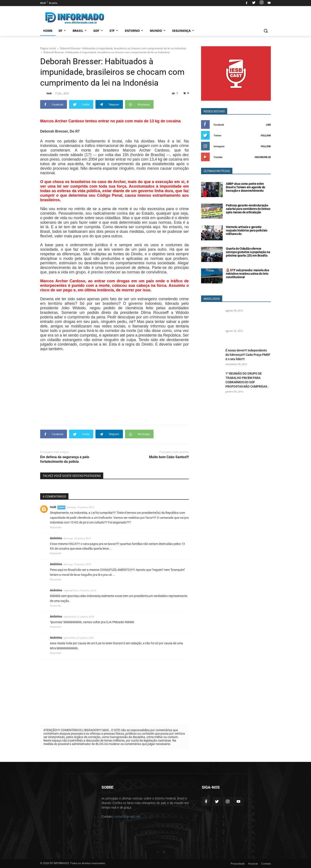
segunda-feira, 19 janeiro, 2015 (80, 591)
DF (63, 31)
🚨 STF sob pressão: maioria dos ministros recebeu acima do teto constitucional (248, 274)
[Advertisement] (119, 377)
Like (268, 125)
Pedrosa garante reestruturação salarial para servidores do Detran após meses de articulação (248, 209)
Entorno (134, 31)
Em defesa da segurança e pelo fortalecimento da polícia (65, 459)
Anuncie (253, 864)
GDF (98, 31)
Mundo (158, 31)
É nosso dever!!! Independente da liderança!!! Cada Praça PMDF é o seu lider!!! (248, 355)
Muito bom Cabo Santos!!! (169, 457)
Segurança (183, 31)
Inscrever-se (263, 157)
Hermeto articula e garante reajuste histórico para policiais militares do (247, 230)
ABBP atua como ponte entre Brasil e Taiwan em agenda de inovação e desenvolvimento (246, 187)
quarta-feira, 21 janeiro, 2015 (79, 617)
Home (48, 31)
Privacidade (238, 864)
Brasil (80, 31)
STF (114, 31)
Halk (53, 507)
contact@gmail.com (127, 816)
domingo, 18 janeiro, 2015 (80, 507)
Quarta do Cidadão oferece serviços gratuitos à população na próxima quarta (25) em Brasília (248, 252)
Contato (266, 864)
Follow (266, 135)
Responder (56, 527)
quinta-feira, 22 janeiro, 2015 (79, 638)
